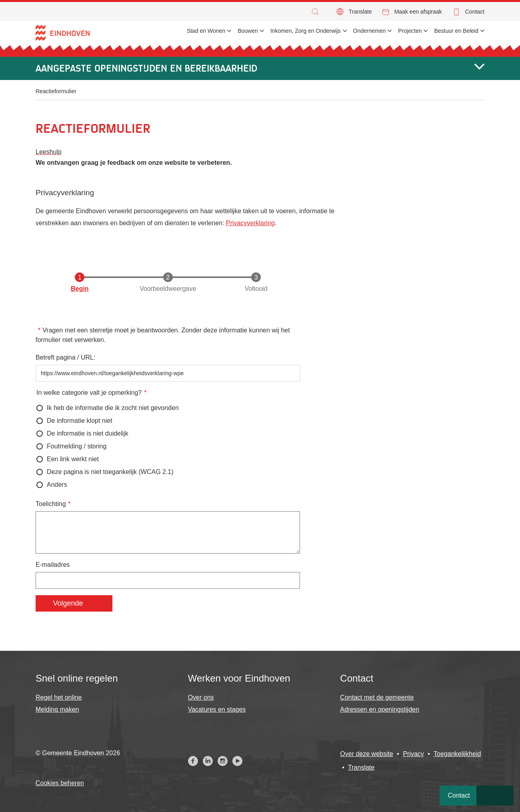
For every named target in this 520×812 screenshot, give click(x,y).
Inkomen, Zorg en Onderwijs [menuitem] (306, 31)
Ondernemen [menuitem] (370, 31)
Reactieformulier (56, 91)
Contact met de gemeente (377, 697)
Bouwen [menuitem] (248, 31)
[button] (317, 12)
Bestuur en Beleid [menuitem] (456, 31)
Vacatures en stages (217, 709)
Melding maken (57, 709)
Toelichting (51, 504)
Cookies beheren (60, 783)
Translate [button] (360, 12)
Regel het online (59, 697)
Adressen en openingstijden (379, 709)
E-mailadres (53, 565)
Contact (475, 12)
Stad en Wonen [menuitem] (206, 31)
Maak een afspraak (418, 12)
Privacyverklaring (250, 223)
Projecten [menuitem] (410, 31)
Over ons (201, 697)
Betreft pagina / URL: (65, 357)
